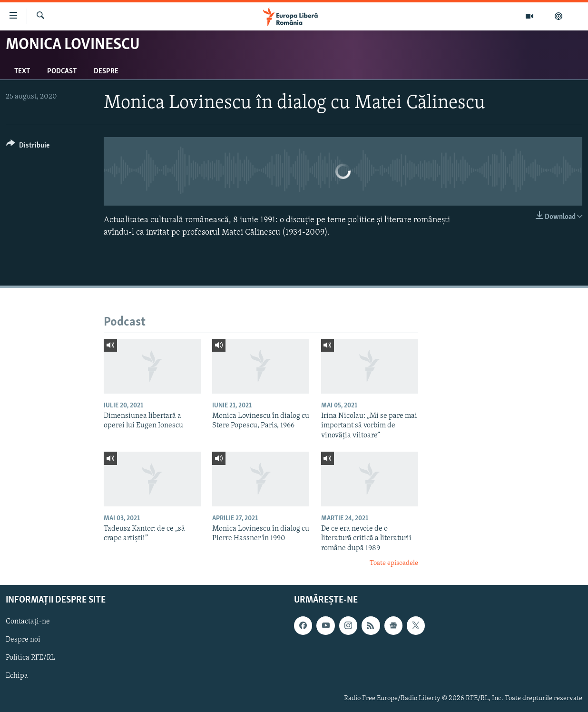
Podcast (62, 71)
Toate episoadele (394, 563)
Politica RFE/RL (30, 658)
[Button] (28, 147)
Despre (106, 71)
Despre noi (23, 640)
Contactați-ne (28, 622)
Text (22, 71)
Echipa (17, 676)
